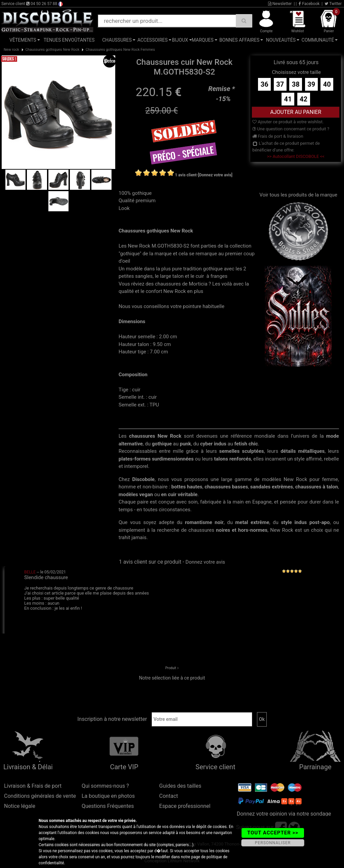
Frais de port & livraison (278, 136)
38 (296, 84)
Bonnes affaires (239, 40)
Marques (202, 40)
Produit (171, 668)
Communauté (318, 40)
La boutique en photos (108, 796)
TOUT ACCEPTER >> (273, 833)
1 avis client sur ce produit (150, 562)
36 (265, 84)
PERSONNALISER (273, 843)
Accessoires (153, 40)
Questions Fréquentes (108, 806)
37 (280, 84)
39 (311, 84)
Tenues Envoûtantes (69, 40)
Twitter (333, 4)
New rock (11, 50)
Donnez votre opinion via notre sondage (284, 814)
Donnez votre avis (205, 562)
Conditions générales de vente (40, 796)
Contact (169, 796)
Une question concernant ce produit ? (291, 129)
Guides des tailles (180, 786)
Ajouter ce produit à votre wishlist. (288, 122)
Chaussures (117, 40)
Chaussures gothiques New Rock (52, 50)
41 (288, 99)
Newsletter (280, 4)
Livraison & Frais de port (33, 786)
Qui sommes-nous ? (105, 786)
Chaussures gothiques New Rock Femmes (120, 50)
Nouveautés (281, 40)
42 (304, 99)
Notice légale (20, 806)
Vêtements (23, 40)
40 (327, 84)
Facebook (309, 4)
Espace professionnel (185, 806)
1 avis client (186, 175)
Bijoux (180, 40)
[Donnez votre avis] (215, 175)
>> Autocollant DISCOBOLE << (296, 156)
